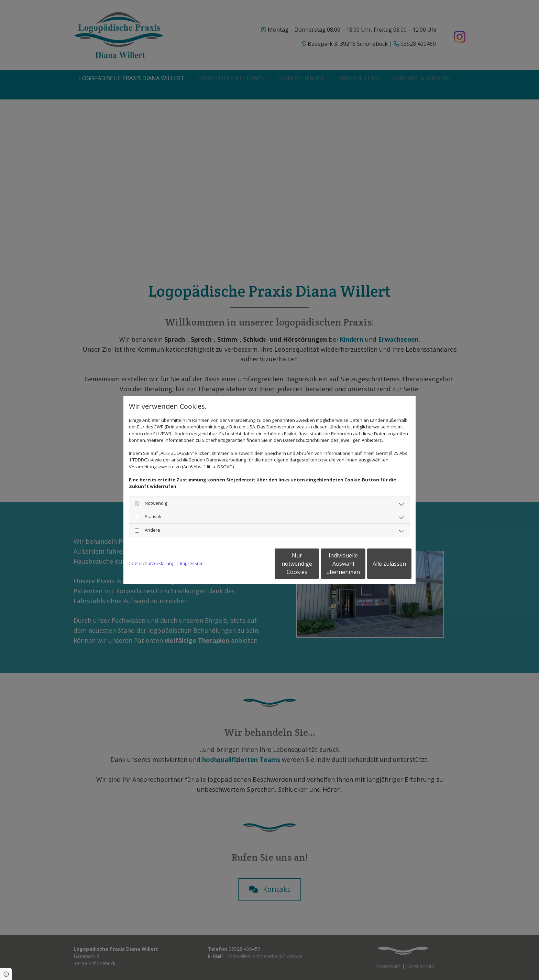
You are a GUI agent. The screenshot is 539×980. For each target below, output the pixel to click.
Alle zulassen (380, 564)
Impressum (192, 563)
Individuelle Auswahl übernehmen (315, 564)
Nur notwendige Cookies (249, 564)
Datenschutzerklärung (151, 563)
